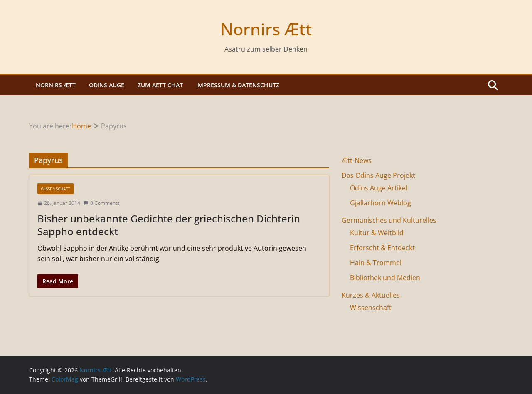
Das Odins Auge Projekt (378, 175)
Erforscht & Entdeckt (382, 248)
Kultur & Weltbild (377, 233)
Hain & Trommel (376, 263)
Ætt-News (357, 160)
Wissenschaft (55, 189)
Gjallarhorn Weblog (381, 203)
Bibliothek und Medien (385, 278)
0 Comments (102, 203)
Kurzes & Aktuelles (371, 295)
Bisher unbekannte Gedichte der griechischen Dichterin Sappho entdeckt (169, 225)
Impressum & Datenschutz (238, 85)
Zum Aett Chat (160, 85)
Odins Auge (107, 85)
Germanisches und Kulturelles (389, 220)
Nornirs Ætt (266, 29)
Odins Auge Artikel (379, 188)
